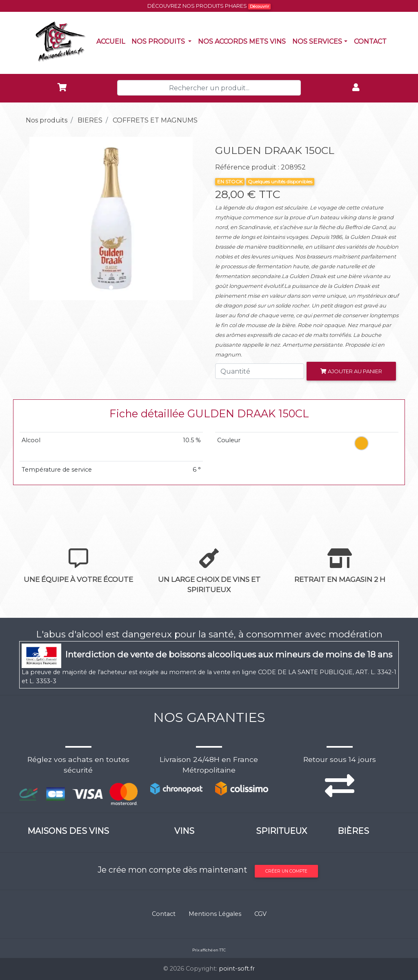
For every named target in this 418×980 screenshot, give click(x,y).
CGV (260, 914)
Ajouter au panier (351, 371)
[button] (33, 218)
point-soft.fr (237, 969)
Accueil (112, 41)
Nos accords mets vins (243, 41)
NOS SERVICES (317, 41)
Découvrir (259, 6)
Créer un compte (286, 871)
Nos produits (163, 41)
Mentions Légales (215, 914)
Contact (372, 41)
